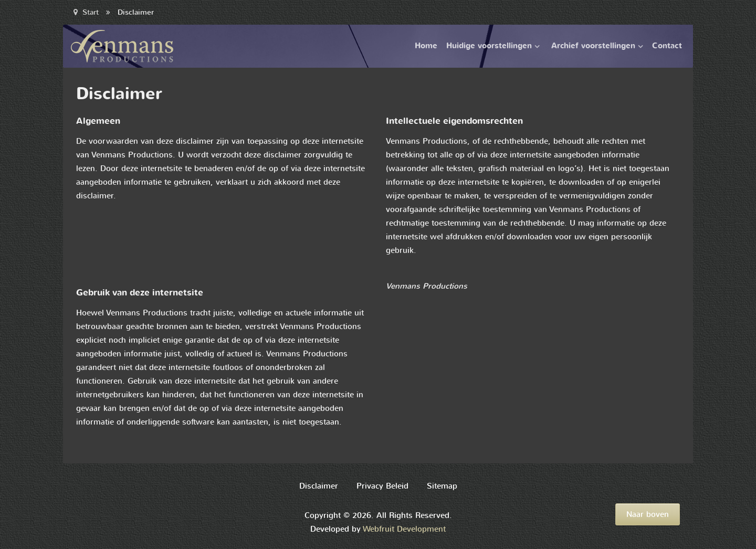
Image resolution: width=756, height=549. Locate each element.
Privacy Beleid (382, 486)
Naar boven (648, 514)
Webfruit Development (404, 529)
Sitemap (442, 486)
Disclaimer (319, 486)
